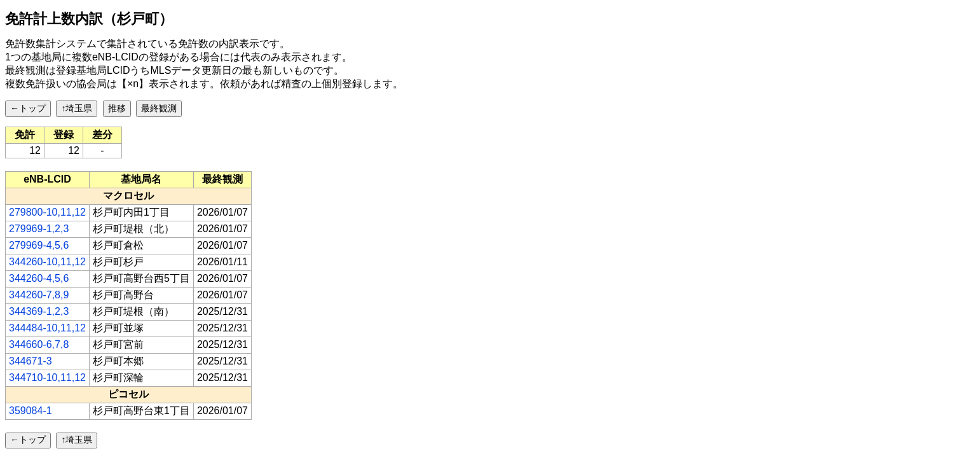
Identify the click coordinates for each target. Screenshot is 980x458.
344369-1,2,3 (39, 311)
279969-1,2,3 (39, 229)
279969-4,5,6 (39, 245)
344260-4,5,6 (39, 278)
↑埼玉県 (77, 108)
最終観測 (159, 108)
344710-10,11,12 (47, 378)
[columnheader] (48, 179)
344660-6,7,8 (39, 344)
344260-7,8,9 (39, 295)
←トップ (28, 108)
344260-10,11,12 (47, 262)
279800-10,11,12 (47, 212)
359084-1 (31, 411)
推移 (117, 108)
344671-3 (31, 361)
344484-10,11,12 (47, 328)
